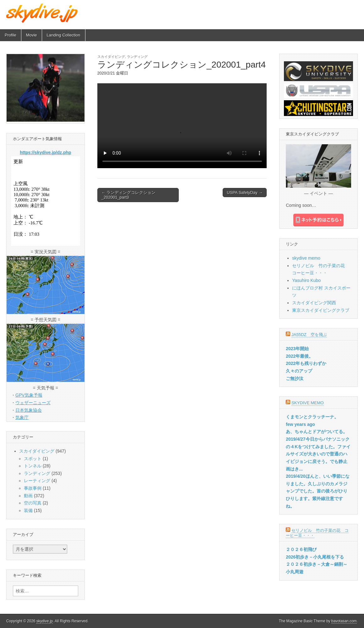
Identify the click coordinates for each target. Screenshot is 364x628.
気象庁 (22, 417)
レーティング (37, 481)
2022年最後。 (299, 356)
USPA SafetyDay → (245, 193)
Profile (11, 35)
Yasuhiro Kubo (306, 280)
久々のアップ (299, 371)
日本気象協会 (29, 410)
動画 (28, 496)
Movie (32, 35)
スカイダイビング (111, 57)
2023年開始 (297, 349)
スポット (33, 459)
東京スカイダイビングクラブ (321, 310)
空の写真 (33, 503)
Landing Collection (64, 35)
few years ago (300, 424)
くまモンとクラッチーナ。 (312, 417)
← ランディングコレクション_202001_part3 (129, 195)
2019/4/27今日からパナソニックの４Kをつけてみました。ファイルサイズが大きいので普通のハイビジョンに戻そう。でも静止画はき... (318, 454)
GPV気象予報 (29, 395)
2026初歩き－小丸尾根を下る (315, 557)
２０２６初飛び (301, 549)
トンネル (33, 466)
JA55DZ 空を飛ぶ (309, 335)
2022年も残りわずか (306, 363)
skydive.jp (45, 621)
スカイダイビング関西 (314, 303)
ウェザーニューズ (33, 403)
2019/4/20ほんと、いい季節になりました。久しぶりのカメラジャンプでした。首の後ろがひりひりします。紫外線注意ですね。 (318, 491)
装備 (28, 510)
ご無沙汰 (295, 378)
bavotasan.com (344, 621)
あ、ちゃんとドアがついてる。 (317, 432)
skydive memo (306, 258)
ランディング (137, 57)
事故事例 (33, 488)
